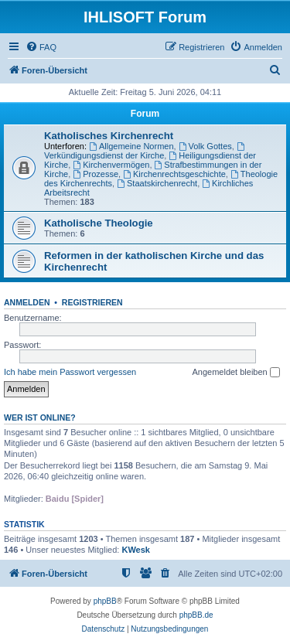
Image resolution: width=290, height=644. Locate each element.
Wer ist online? (40, 417)
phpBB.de (196, 615)
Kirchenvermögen (111, 165)
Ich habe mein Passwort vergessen (70, 372)
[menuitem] (41, 47)
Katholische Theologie (99, 223)
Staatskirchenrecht (157, 183)
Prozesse (96, 174)
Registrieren (92, 302)
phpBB (105, 601)
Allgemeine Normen (131, 146)
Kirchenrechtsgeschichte (174, 174)
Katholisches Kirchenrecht (109, 136)
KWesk (135, 550)
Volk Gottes (205, 146)
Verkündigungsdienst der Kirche (145, 151)
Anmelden (27, 302)
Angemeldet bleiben (235, 373)
